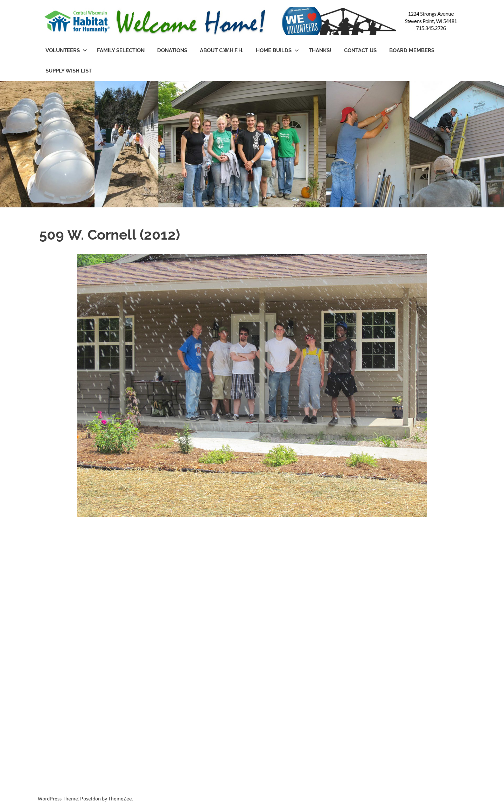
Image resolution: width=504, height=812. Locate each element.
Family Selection (121, 50)
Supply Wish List (69, 71)
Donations (172, 50)
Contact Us (360, 50)
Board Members (412, 50)
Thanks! (320, 50)
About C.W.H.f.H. (222, 50)
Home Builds (277, 50)
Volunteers (66, 50)
